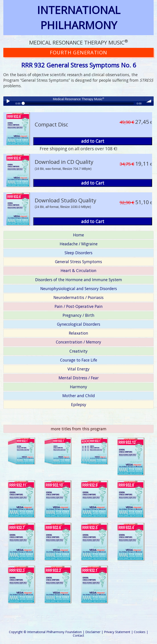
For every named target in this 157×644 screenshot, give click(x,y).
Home (78, 235)
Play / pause (8, 101)
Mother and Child (79, 396)
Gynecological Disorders (79, 324)
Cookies (140, 632)
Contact (78, 635)
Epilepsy (79, 404)
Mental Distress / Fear (79, 378)
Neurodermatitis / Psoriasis (78, 297)
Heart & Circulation (78, 270)
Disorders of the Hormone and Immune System (79, 280)
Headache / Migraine (79, 244)
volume (149, 101)
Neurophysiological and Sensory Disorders (79, 288)
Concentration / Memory (78, 342)
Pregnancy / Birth (78, 315)
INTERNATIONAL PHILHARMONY (79, 18)
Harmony (78, 387)
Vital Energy (78, 369)
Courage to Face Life (79, 360)
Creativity (78, 351)
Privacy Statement (117, 632)
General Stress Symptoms (78, 262)
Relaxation (78, 333)
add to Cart (93, 141)
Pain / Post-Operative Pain (79, 306)
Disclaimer (93, 632)
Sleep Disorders (78, 253)
